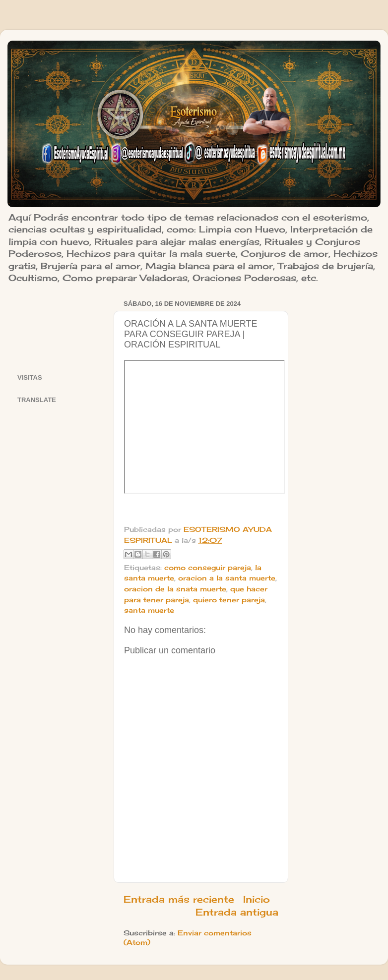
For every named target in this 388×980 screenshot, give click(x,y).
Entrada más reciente (179, 899)
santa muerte (149, 610)
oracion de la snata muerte (175, 589)
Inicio (257, 899)
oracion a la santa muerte (227, 578)
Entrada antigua (237, 912)
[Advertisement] (59, 328)
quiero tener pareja (229, 600)
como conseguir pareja (208, 568)
